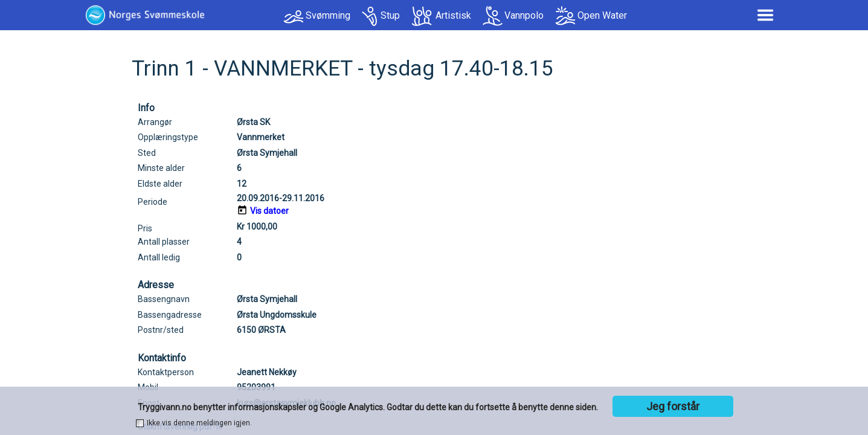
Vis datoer (269, 211)
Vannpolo (524, 15)
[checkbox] (140, 423)
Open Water (602, 15)
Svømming (328, 15)
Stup (390, 15)
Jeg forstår (673, 406)
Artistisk (453, 15)
